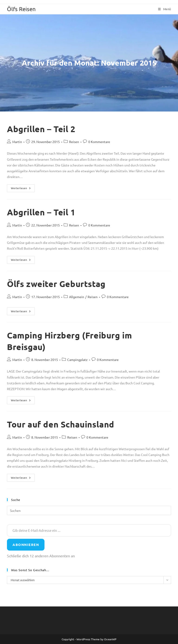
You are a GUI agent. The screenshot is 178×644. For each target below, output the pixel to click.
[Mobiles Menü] (165, 9)
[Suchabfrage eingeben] (89, 510)
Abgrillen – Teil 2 (41, 129)
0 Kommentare (99, 142)
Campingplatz (77, 360)
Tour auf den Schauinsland (61, 424)
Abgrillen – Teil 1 (41, 212)
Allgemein (77, 297)
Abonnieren (26, 545)
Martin (17, 142)
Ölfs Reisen (21, 9)
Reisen (74, 142)
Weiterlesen (23, 189)
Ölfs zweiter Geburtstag (56, 284)
